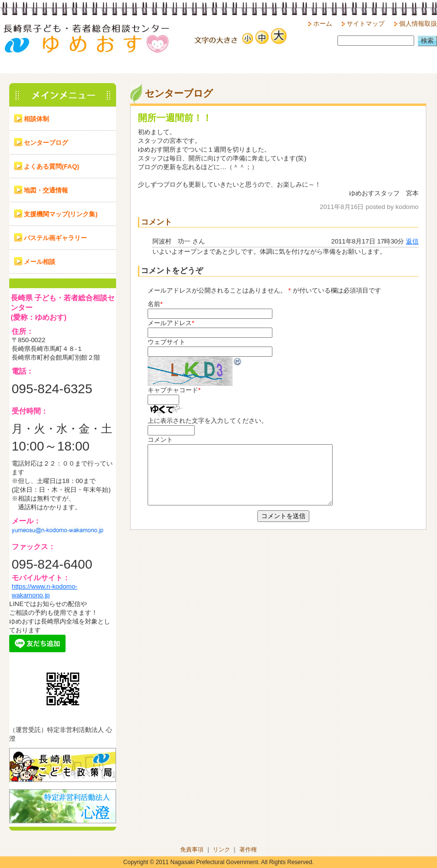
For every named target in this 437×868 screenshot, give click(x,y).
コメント (160, 440)
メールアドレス (170, 323)
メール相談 (40, 262)
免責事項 (192, 850)
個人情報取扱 (418, 24)
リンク (221, 850)
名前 (154, 304)
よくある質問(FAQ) (51, 166)
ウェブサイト (167, 342)
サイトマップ (366, 24)
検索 (427, 41)
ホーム (323, 24)
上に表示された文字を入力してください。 (208, 421)
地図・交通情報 (46, 190)
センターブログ (46, 143)
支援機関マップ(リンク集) (61, 214)
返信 (412, 241)
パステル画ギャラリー (55, 238)
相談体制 (36, 119)
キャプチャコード (173, 390)
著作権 (248, 850)
